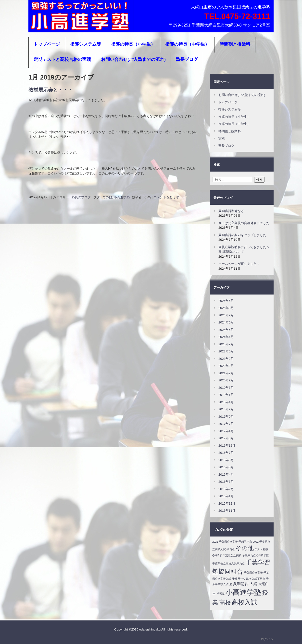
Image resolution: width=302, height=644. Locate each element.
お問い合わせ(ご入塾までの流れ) (133, 59)
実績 (222, 138)
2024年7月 (226, 315)
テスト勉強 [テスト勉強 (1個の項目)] (261, 549)
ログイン (267, 639)
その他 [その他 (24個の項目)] (245, 548)
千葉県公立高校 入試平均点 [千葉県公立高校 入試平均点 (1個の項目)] (249, 579)
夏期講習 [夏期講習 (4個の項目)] (241, 584)
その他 (107, 197)
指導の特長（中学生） (187, 44)
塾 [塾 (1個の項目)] (231, 584)
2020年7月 (226, 380)
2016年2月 (226, 489)
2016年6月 (226, 460)
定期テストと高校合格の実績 (62, 59)
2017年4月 (226, 431)
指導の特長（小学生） (133, 44)
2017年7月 (226, 424)
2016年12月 (227, 446)
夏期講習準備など (231, 211)
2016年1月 (226, 496)
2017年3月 (226, 438)
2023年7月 (226, 344)
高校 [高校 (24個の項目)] (225, 602)
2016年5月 (226, 467)
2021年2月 (226, 373)
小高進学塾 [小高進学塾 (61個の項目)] (243, 592)
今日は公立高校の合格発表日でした (244, 223)
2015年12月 (227, 503)
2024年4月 (226, 337)
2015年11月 (227, 511)
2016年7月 (226, 453)
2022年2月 (226, 366)
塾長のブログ (81, 197)
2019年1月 (226, 395)
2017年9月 (226, 417)
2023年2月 (226, 359)
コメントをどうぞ (166, 197)
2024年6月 (226, 322)
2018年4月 (226, 402)
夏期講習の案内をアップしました (242, 235)
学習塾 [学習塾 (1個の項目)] (221, 594)
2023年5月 (226, 351)
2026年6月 (226, 301)
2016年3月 (226, 482)
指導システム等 (86, 44)
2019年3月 (226, 388)
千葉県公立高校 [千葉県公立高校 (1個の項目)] (253, 573)
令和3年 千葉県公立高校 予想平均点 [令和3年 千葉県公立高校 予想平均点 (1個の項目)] (234, 555)
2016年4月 (226, 475)
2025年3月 (226, 308)
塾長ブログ (187, 59)
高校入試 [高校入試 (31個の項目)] (244, 602)
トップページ (47, 44)
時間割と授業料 (235, 44)
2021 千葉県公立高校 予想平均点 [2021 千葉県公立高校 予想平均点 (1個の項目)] (232, 542)
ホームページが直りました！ (239, 264)
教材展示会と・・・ (50, 90)
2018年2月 (226, 409)
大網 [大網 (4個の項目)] (253, 584)
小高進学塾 (44, 26)
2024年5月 (226, 330)
